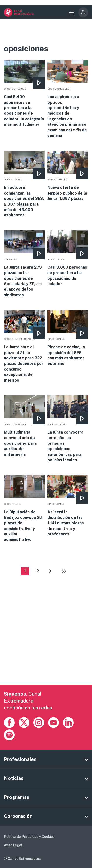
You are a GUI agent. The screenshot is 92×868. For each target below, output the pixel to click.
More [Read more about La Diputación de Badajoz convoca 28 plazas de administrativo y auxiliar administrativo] (24, 509)
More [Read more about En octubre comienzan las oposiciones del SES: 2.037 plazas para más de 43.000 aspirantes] (24, 184)
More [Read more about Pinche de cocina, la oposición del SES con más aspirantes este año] (68, 338)
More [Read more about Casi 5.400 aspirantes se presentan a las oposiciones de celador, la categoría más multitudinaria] (24, 94)
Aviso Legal (13, 845)
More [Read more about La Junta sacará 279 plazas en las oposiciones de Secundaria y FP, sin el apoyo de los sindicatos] (24, 264)
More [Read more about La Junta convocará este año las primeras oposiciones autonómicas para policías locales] (68, 429)
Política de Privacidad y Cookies (29, 837)
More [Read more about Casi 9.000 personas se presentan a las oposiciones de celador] (68, 259)
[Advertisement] (46, 638)
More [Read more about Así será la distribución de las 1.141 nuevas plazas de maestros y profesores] (68, 506)
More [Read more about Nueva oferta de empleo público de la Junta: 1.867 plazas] (68, 176)
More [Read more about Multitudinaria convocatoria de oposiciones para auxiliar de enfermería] (24, 426)
